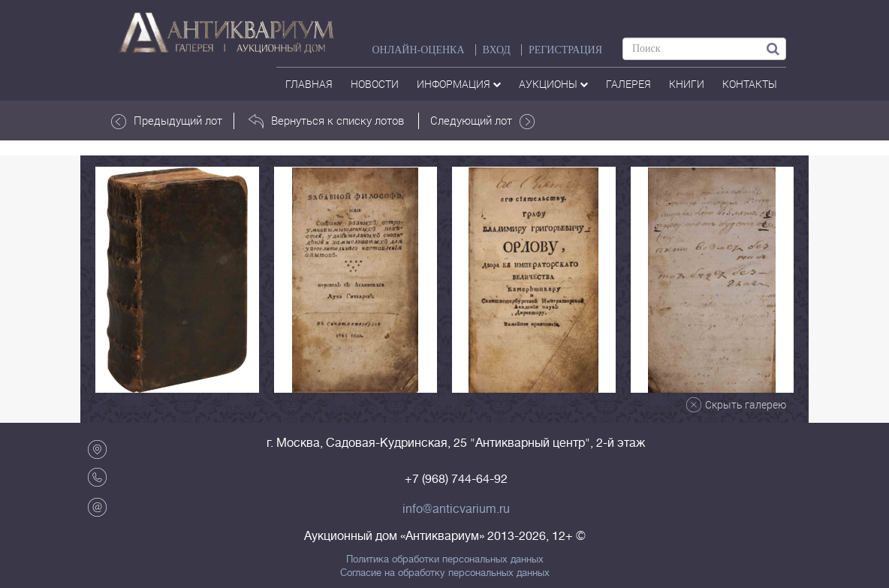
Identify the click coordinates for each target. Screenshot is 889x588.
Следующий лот (482, 121)
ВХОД (497, 50)
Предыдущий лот (167, 121)
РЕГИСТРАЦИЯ (565, 50)
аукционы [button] (553, 84)
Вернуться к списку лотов (326, 121)
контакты (750, 84)
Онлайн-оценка (418, 50)
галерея (628, 84)
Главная (309, 84)
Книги (687, 84)
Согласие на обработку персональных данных (445, 573)
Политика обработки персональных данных (445, 559)
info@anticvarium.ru (456, 509)
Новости (375, 84)
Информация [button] (459, 84)
